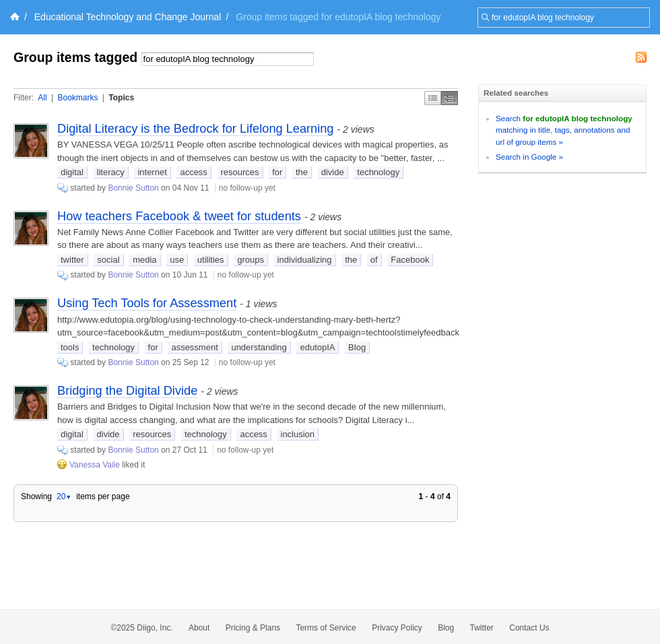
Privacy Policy (397, 628)
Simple (433, 98)
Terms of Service (326, 628)
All (42, 98)
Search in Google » (529, 157)
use (177, 260)
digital (72, 172)
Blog (357, 347)
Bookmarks (77, 98)
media (144, 260)
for (277, 172)
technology (378, 172)
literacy (111, 172)
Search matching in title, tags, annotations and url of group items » (564, 130)
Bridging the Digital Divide (127, 391)
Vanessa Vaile (95, 465)
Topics (121, 98)
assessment (194, 347)
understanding (259, 347)
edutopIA (317, 347)
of (374, 260)
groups (251, 260)
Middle (450, 98)
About (199, 628)
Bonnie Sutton (133, 188)
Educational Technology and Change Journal (128, 17)
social (108, 260)
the (302, 172)
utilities (211, 260)
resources (240, 172)
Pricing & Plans (253, 628)
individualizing (305, 260)
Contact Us (529, 628)
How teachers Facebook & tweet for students (179, 216)
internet (152, 172)
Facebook (410, 260)
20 (64, 496)
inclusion (298, 434)
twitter (72, 260)
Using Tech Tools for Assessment (147, 303)
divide (333, 172)
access (193, 172)
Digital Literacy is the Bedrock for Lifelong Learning (195, 129)
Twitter (482, 628)
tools (70, 347)
